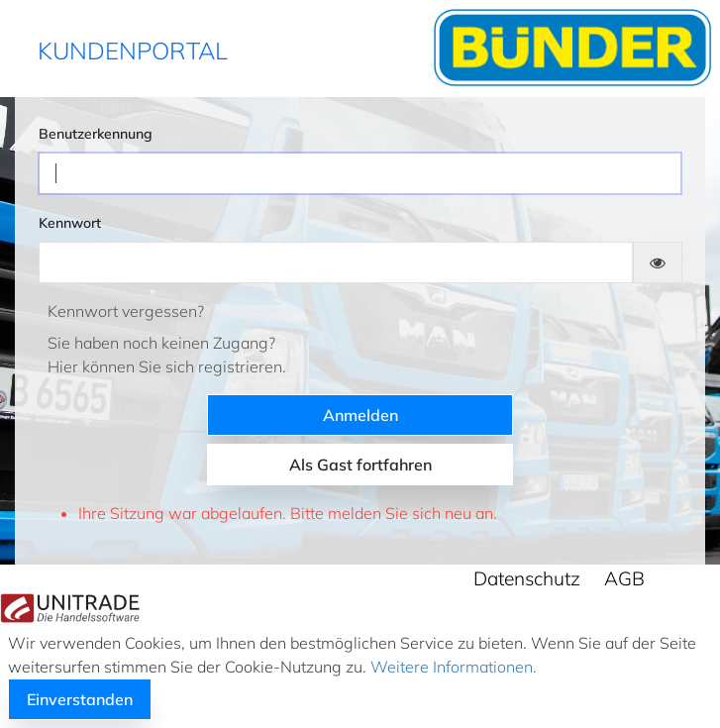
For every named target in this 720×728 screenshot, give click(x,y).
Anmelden (360, 415)
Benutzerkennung (96, 134)
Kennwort (70, 223)
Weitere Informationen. (452, 667)
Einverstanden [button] (80, 699)
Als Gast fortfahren (360, 465)
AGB (624, 578)
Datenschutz (527, 578)
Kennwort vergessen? (126, 311)
